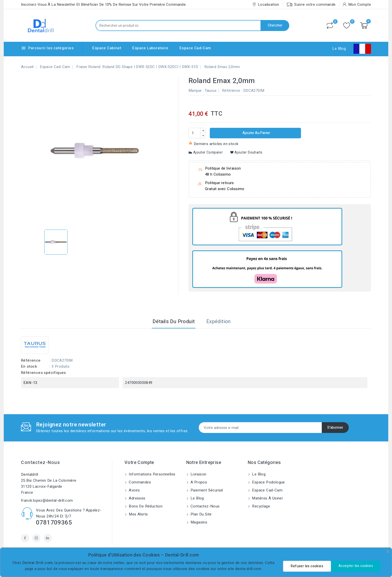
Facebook (25, 538)
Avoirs (134, 490)
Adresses (137, 498)
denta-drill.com (248, 569)
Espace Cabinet (107, 48)
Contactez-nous (40, 463)
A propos (198, 482)
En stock (29, 366)
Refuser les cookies (307, 566)
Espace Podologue (268, 482)
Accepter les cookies (356, 566)
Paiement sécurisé (206, 490)
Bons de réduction (145, 506)
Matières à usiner (267, 498)
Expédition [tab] (218, 322)
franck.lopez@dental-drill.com (47, 500)
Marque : (196, 91)
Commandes (139, 482)
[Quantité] (194, 133)
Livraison (198, 474)
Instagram (36, 538)
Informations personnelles (151, 474)
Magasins (198, 522)
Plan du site (201, 514)
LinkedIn (48, 538)
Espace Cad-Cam (195, 48)
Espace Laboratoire (150, 48)
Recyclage (260, 506)
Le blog (197, 498)
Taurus (211, 91)
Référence (231, 91)
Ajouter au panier (256, 133)
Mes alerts (138, 514)
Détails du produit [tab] (174, 322)
